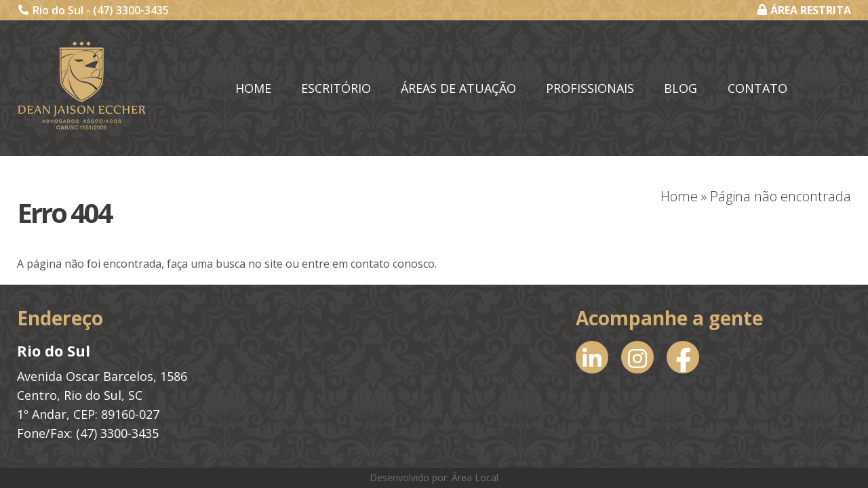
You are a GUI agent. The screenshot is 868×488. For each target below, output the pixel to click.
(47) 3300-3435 (131, 10)
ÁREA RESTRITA (804, 10)
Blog (680, 88)
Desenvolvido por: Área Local (434, 477)
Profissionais (590, 88)
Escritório (336, 88)
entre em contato (346, 264)
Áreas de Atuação (458, 88)
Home (253, 88)
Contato (757, 88)
